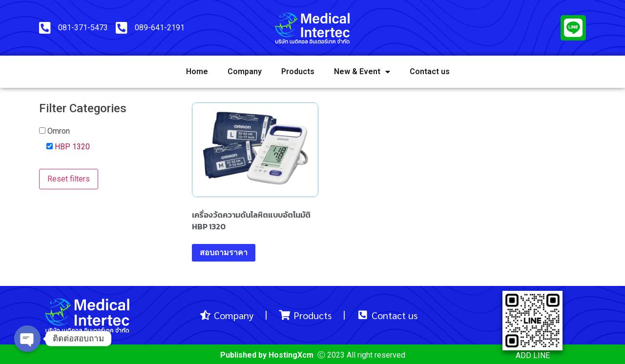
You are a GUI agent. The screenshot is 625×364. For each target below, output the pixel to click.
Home (197, 71)
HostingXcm (291, 355)
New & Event (362, 72)
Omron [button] (59, 131)
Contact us (430, 71)
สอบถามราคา (224, 253)
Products (298, 71)
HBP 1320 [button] (72, 147)
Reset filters (69, 179)
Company (245, 71)
